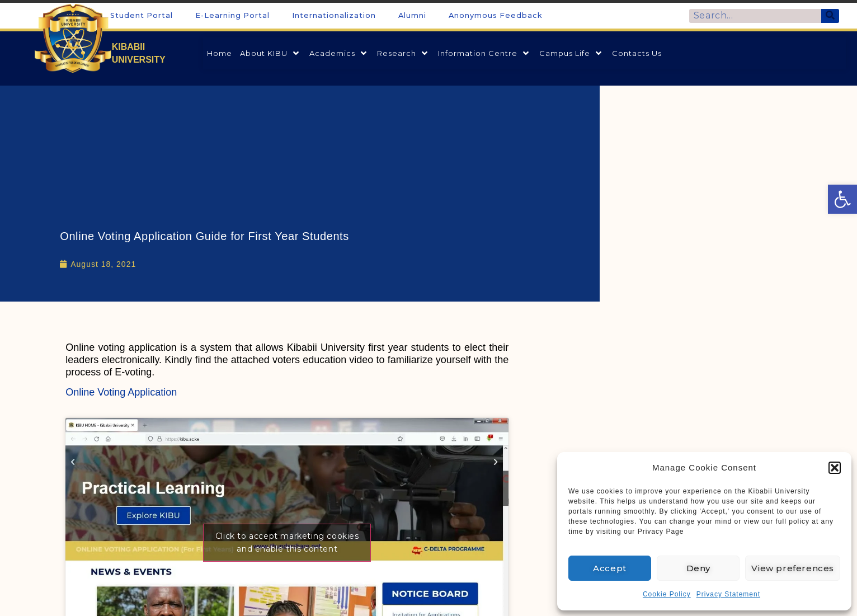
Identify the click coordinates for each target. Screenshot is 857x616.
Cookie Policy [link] (667, 594)
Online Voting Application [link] (121, 392)
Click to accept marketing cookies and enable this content (287, 542)
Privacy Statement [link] (728, 594)
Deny (698, 568)
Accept (610, 568)
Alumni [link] (412, 15)
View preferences (793, 568)
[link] (842, 199)
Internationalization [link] (334, 15)
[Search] (830, 16)
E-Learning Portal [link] (232, 15)
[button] (835, 468)
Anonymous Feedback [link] (496, 15)
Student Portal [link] (142, 15)
